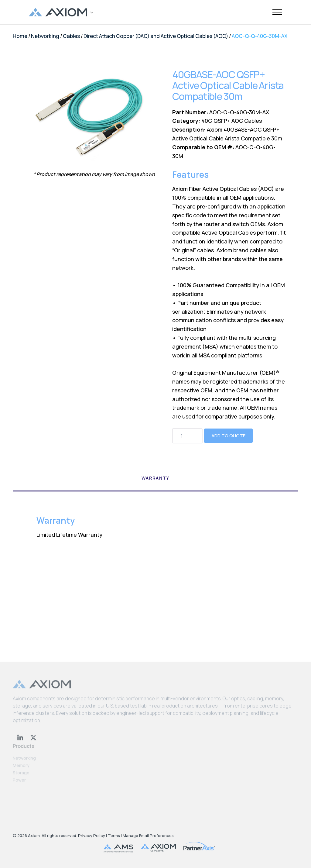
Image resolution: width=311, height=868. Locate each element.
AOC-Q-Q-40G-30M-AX (260, 36)
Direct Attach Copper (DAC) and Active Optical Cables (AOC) (156, 36)
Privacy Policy (92, 835)
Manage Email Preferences (148, 835)
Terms (114, 835)
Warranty (155, 478)
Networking (45, 36)
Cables (71, 36)
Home (20, 36)
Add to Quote (228, 436)
